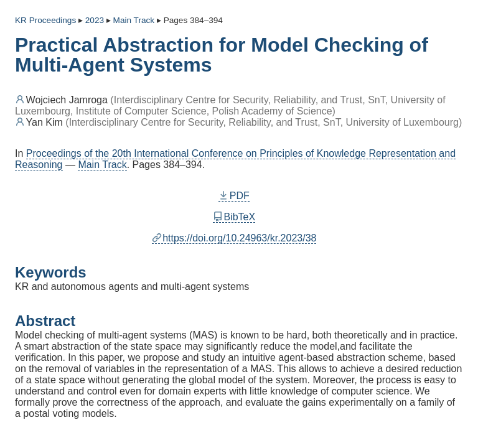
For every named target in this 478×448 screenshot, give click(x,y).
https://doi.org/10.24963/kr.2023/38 (234, 238)
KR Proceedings (45, 20)
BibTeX (234, 217)
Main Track (102, 165)
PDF (234, 196)
